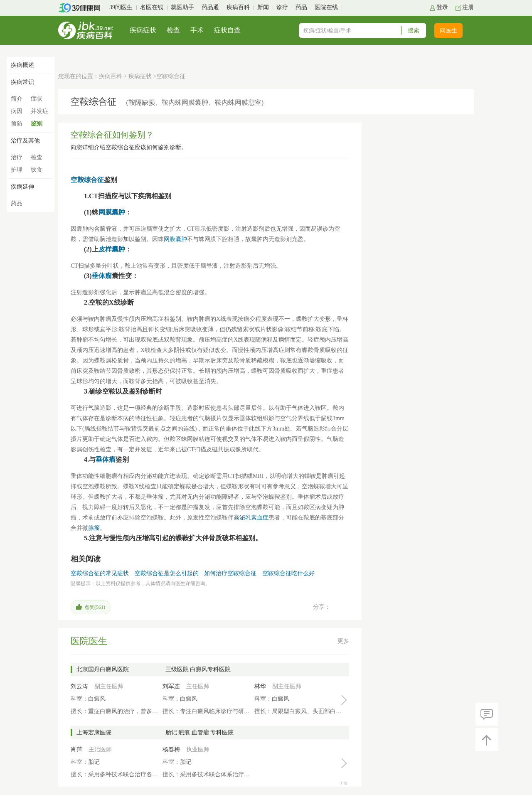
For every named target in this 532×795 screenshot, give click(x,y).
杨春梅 (171, 749)
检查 (173, 30)
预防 (17, 124)
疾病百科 (238, 7)
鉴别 (37, 124)
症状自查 (227, 30)
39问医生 (121, 7)
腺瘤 (94, 528)
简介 (17, 99)
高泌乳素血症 (251, 518)
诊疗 (282, 7)
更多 (343, 641)
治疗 (17, 157)
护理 (17, 170)
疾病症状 (143, 30)
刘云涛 (79, 686)
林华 (260, 686)
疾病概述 (22, 65)
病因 (17, 111)
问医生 (448, 31)
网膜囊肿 (112, 212)
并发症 (39, 111)
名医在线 (152, 7)
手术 (197, 30)
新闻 (263, 7)
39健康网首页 (82, 8)
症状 (37, 99)
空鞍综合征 (87, 180)
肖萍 (76, 749)
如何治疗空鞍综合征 (230, 573)
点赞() (95, 607)
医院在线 (326, 7)
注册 (468, 7)
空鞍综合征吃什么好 (288, 573)
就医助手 (182, 7)
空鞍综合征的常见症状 (100, 573)
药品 (301, 7)
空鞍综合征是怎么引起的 (167, 573)
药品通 (210, 7)
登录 (442, 7)
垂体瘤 (102, 276)
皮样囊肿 (112, 249)
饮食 (37, 170)
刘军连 (171, 686)
